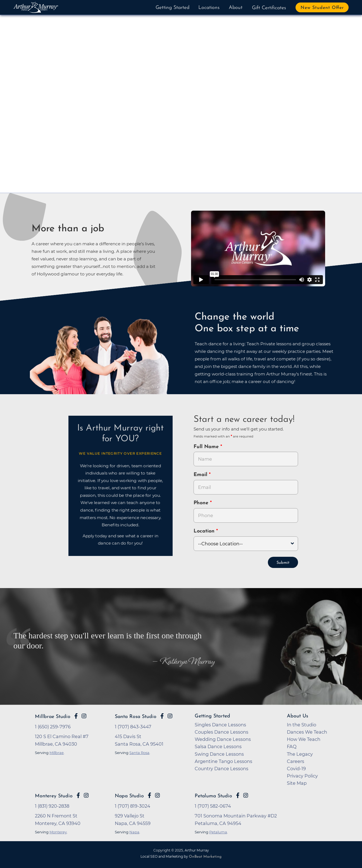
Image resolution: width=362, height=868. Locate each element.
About (236, 8)
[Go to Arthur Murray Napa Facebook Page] (149, 795)
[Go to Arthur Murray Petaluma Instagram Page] (246, 795)
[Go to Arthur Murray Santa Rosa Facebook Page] (162, 715)
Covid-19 (296, 768)
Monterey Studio (54, 796)
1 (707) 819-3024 (133, 805)
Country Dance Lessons (222, 768)
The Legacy (300, 753)
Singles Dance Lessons (220, 724)
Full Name (207, 447)
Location (205, 531)
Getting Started (172, 8)
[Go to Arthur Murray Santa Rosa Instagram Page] (170, 715)
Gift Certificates (269, 8)
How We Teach (304, 739)
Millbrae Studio (53, 716)
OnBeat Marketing (205, 856)
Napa (134, 831)
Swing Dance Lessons (219, 753)
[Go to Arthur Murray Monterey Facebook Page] (78, 795)
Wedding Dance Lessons (223, 739)
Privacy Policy (302, 775)
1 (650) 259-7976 (53, 726)
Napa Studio (129, 796)
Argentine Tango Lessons (223, 761)
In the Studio (302, 724)
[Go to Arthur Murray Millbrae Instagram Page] (84, 715)
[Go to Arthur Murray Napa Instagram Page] (157, 795)
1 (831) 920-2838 (52, 805)
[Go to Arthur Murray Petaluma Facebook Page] (238, 795)
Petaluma (218, 831)
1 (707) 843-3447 (133, 726)
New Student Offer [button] (322, 8)
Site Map (297, 783)
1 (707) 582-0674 (213, 805)
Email (201, 475)
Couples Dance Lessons (222, 731)
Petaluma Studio (213, 796)
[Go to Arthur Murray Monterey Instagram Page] (86, 795)
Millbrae (57, 752)
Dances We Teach (307, 731)
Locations (209, 8)
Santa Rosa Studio (136, 716)
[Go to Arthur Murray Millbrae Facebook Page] (76, 715)
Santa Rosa (139, 752)
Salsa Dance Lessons (218, 746)
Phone (202, 503)
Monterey (58, 831)
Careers (296, 761)
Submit (283, 562)
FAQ (292, 746)
